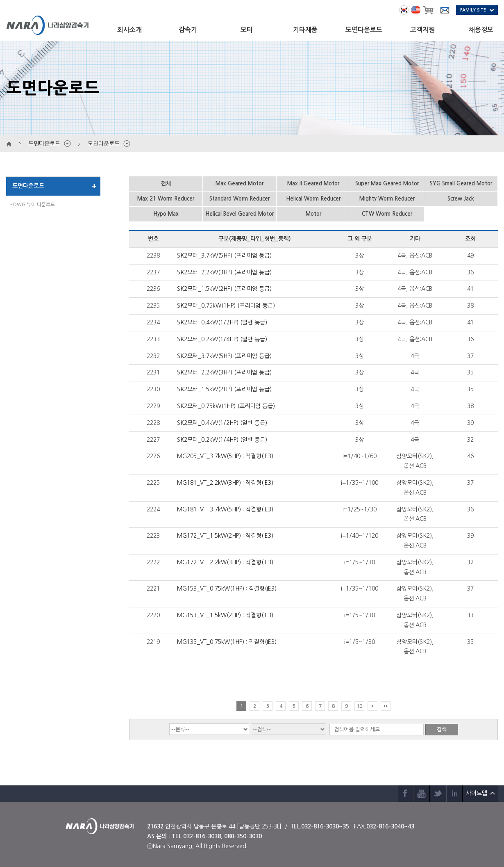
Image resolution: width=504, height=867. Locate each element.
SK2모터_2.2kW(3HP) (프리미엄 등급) (224, 272)
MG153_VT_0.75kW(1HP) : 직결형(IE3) (227, 589)
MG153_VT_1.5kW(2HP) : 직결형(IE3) (225, 615)
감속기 (188, 30)
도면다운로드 (364, 30)
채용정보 (481, 30)
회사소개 (129, 30)
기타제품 (305, 30)
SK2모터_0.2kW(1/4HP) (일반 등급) (222, 339)
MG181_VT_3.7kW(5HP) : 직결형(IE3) (225, 509)
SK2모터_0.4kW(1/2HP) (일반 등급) (222, 322)
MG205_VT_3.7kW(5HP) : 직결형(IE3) (225, 456)
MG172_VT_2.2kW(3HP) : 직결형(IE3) (225, 562)
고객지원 (422, 30)
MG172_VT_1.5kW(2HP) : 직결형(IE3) (225, 536)
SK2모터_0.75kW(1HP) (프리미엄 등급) (226, 306)
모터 (247, 30)
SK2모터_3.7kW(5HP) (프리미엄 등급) (224, 256)
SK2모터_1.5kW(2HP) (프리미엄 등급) (224, 289)
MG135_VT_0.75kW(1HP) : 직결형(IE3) (227, 642)
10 (359, 706)
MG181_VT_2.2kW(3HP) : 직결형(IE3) (225, 483)
